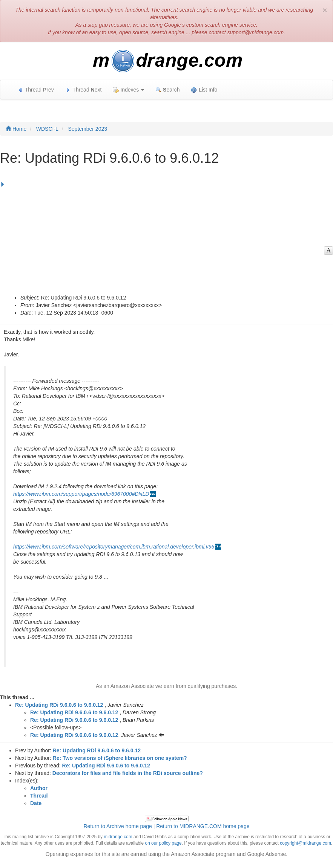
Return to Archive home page (117, 826)
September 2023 (87, 129)
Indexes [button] (128, 90)
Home (16, 129)
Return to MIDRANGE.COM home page (203, 826)
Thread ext (84, 90)
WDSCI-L (47, 129)
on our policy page (163, 843)
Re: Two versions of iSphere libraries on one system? (120, 758)
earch (167, 90)
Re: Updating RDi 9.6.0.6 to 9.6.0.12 (59, 705)
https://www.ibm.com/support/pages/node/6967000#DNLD (81, 494)
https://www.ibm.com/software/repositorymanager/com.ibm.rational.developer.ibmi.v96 (114, 547)
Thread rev (36, 90)
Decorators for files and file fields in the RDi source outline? (128, 773)
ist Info (204, 90)
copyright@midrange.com (305, 843)
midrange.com (118, 837)
